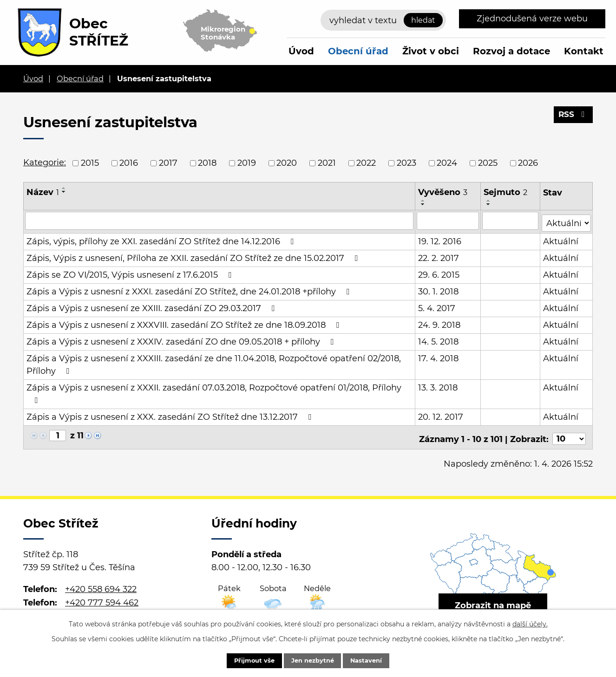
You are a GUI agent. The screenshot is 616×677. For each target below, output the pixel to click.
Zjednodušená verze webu (532, 19)
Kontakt (584, 51)
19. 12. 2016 (440, 239)
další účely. (530, 623)
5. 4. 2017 (437, 306)
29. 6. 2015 (439, 273)
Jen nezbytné (312, 660)
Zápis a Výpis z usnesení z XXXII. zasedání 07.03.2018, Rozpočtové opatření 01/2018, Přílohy (214, 391)
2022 (366, 163)
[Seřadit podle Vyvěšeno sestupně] (424, 204)
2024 (447, 163)
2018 (207, 163)
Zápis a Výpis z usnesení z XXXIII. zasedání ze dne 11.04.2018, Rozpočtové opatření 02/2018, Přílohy (214, 362)
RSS (573, 117)
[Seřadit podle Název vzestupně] (64, 188)
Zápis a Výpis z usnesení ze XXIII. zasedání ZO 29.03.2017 (152, 306)
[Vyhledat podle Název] (220, 221)
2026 (528, 163)
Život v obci (431, 51)
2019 (247, 163)
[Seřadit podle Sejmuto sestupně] (489, 204)
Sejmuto (506, 192)
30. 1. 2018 (439, 289)
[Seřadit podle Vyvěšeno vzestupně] (424, 201)
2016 (129, 163)
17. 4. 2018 (439, 356)
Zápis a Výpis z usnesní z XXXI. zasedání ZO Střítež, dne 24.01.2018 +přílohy (190, 289)
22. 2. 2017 (439, 256)
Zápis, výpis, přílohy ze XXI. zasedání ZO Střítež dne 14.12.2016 (162, 239)
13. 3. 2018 (438, 385)
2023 (406, 163)
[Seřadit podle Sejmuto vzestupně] (489, 201)
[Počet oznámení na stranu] (569, 434)
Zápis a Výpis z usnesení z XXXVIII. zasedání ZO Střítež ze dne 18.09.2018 (185, 323)
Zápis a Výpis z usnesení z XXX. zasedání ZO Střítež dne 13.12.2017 (171, 415)
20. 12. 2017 (441, 415)
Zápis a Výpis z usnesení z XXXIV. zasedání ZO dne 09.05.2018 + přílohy (182, 339)
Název (43, 192)
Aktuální (561, 239)
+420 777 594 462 (102, 597)
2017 (168, 163)
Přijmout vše (246, 660)
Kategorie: (45, 163)
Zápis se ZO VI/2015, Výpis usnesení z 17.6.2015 (131, 273)
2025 (488, 163)
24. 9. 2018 (440, 323)
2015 (90, 163)
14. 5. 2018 (439, 339)
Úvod (301, 51)
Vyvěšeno (443, 192)
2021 (327, 163)
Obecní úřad (358, 51)
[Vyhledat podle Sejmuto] (511, 221)
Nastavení (374, 660)
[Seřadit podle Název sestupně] (64, 192)
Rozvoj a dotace (511, 51)
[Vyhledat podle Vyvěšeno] (448, 221)
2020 (287, 163)
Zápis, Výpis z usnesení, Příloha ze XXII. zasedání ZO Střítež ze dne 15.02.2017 (194, 256)
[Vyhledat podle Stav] (567, 220)
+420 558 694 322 (101, 584)
